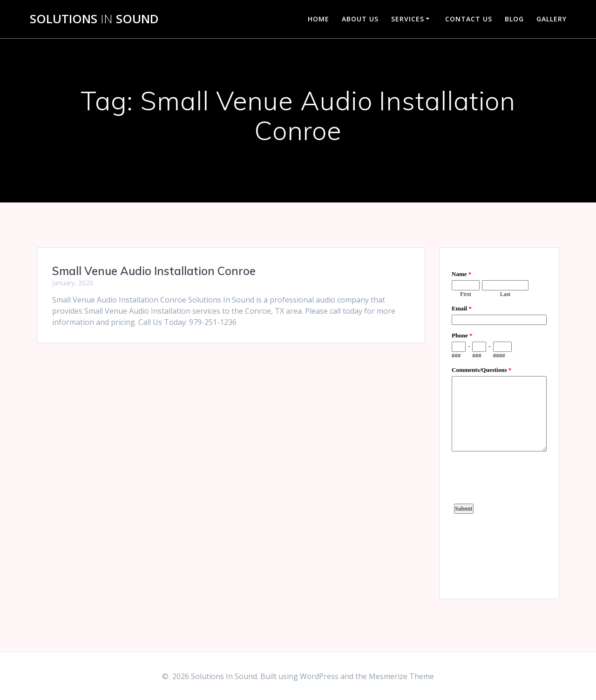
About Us (360, 19)
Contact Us (469, 19)
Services (408, 19)
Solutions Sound (94, 19)
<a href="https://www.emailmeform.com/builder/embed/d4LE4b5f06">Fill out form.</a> (499, 422)
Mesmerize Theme (401, 676)
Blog (514, 19)
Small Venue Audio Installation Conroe (154, 271)
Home (318, 19)
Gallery (552, 19)
